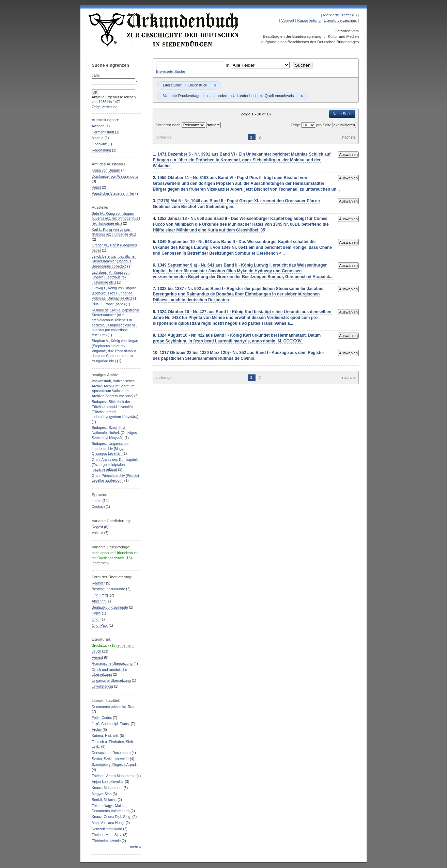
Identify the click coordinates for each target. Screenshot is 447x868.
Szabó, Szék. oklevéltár (110, 759)
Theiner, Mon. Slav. (107, 835)
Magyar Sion (102, 794)
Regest (97, 527)
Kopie (96, 613)
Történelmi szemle (106, 841)
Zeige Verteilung (104, 107)
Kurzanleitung (309, 20)
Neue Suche (343, 114)
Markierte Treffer (337, 15)
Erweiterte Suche (171, 71)
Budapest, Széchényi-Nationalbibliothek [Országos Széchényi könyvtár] (114, 433)
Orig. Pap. (100, 625)
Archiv (97, 730)
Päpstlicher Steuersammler (113, 194)
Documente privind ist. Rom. (114, 707)
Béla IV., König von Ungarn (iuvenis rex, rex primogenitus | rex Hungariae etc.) (116, 219)
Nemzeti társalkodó (107, 829)
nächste (349, 137)
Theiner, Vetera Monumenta (113, 776)
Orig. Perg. (100, 595)
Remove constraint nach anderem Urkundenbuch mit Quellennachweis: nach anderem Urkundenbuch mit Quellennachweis (302, 96)
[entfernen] (100, 563)
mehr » (136, 847)
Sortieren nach (169, 125)
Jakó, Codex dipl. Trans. (111, 724)
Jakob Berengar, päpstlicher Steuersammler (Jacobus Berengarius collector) (114, 261)
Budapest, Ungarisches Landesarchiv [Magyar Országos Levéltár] (110, 449)
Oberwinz (99, 144)
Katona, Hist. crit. (105, 736)
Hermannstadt (103, 132)
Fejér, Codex (102, 718)
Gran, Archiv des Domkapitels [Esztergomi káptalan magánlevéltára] (115, 465)
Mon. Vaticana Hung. (108, 823)
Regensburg (101, 150)
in (228, 65)
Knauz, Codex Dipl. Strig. (111, 817)
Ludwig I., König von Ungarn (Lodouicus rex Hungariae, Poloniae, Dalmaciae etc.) (114, 293)
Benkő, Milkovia (104, 800)
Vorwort (288, 20)
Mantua (98, 138)
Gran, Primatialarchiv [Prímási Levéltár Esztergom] (115, 478)
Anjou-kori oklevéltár (108, 782)
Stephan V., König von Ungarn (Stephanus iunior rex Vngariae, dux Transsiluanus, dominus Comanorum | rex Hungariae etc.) (115, 351)
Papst (96, 187)
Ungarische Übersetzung (111, 681)
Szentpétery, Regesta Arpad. (114, 765)
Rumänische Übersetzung (112, 664)
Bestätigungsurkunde (108, 589)
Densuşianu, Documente (111, 753)
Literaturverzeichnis (340, 20)
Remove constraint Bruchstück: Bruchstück (215, 85)
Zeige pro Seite (312, 125)
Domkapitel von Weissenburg (115, 176)
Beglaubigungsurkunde (110, 607)
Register (98, 583)
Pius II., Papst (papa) (108, 304)
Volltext (97, 533)
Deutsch (98, 507)
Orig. (96, 619)
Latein (96, 501)
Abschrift (98, 601)
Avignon (98, 126)
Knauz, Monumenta (107, 788)
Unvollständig (102, 686)
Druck (96, 651)
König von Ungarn (106, 170)
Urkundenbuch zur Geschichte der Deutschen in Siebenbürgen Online (164, 30)
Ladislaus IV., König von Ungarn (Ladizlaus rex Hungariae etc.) (111, 277)
